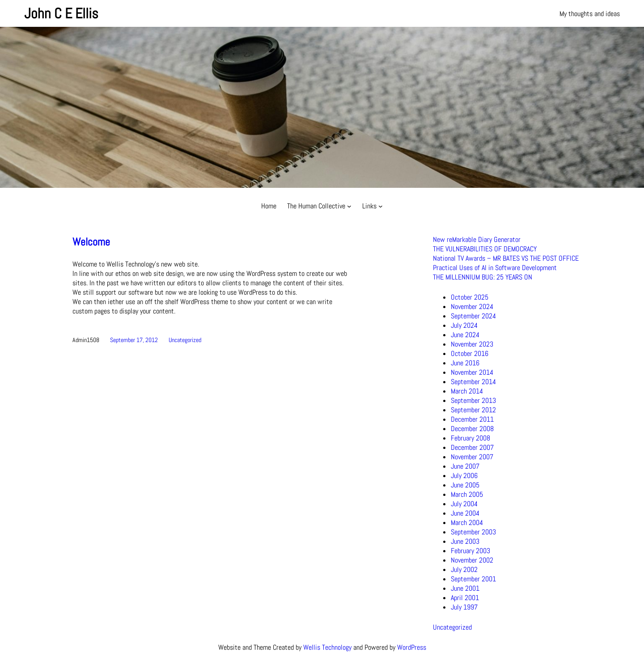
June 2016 (465, 363)
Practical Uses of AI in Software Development (495, 268)
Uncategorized (185, 340)
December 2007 (472, 447)
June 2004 (465, 513)
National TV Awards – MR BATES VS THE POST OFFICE (506, 258)
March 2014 (467, 391)
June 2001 (465, 588)
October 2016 (470, 354)
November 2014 (472, 372)
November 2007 (472, 457)
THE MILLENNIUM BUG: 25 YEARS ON (483, 277)
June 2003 (465, 541)
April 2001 (465, 598)
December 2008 (472, 429)
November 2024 (472, 307)
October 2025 (470, 297)
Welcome (91, 242)
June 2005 (465, 485)
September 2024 (473, 316)
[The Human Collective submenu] (349, 206)
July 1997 (464, 607)
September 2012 (473, 410)
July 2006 (464, 476)
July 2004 (464, 504)
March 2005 (467, 494)
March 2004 (467, 523)
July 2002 (464, 569)
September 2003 (473, 532)
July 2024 (464, 325)
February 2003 (470, 551)
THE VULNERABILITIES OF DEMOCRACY (485, 249)
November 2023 (472, 344)
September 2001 (473, 579)
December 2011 (472, 419)
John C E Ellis (61, 13)
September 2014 (473, 382)
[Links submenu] (381, 206)
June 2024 (465, 335)
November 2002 (472, 560)
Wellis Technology (327, 647)
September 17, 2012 (134, 340)
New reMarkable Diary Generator (477, 239)
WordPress (412, 647)
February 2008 (470, 438)
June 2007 (465, 466)
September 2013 (473, 400)
